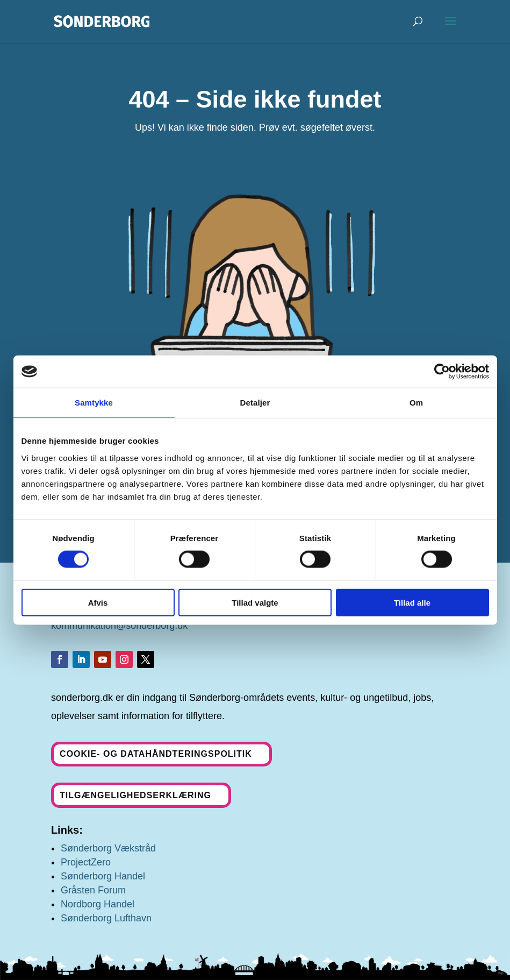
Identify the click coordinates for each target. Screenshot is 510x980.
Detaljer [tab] (255, 403)
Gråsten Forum (93, 890)
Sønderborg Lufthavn (106, 918)
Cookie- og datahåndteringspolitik (156, 754)
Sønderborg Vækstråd (108, 848)
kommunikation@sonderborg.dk (119, 626)
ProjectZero (86, 862)
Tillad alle (412, 602)
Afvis (98, 602)
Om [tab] (416, 403)
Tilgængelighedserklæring (135, 795)
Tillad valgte (255, 602)
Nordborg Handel (98, 904)
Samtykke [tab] (94, 403)
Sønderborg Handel (103, 876)
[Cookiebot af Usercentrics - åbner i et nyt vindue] (442, 372)
